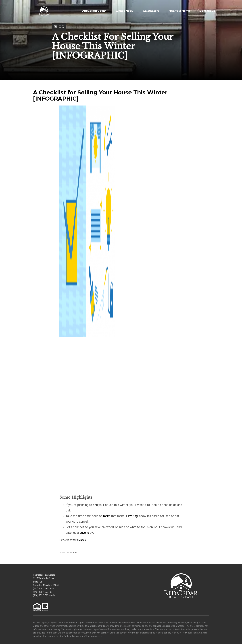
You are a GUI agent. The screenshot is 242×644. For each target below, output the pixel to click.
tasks (107, 516)
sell (95, 505)
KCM (75, 552)
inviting (133, 516)
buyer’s (84, 533)
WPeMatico (79, 540)
